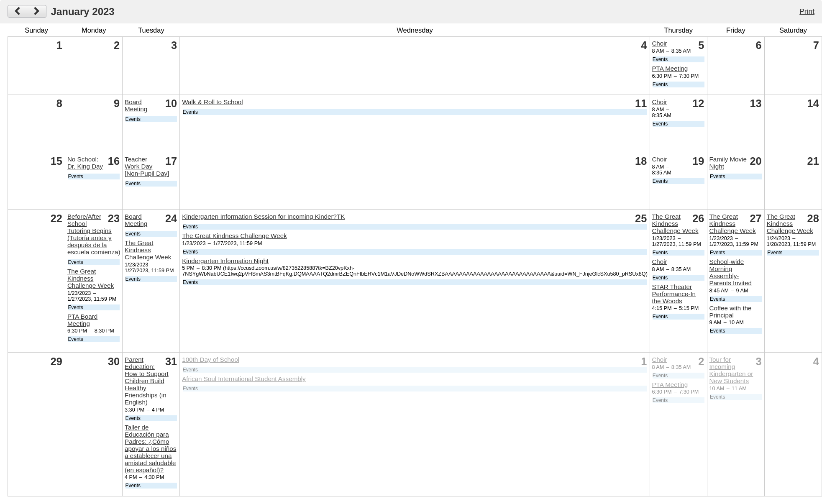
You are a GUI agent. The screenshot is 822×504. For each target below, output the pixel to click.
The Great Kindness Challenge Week (91, 278)
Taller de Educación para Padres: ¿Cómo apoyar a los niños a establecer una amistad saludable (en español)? (150, 449)
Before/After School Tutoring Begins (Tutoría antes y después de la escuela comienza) (94, 234)
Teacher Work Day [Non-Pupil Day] (147, 166)
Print (807, 11)
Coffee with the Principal (731, 312)
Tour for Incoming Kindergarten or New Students (731, 370)
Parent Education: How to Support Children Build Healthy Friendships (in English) (147, 381)
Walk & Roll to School (212, 102)
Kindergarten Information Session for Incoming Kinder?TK (263, 216)
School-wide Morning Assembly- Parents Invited (731, 272)
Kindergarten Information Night (225, 261)
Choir (659, 43)
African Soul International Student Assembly (244, 379)
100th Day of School (211, 359)
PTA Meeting (670, 68)
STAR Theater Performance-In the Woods (674, 294)
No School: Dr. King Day (85, 163)
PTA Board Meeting (82, 320)
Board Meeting (136, 105)
